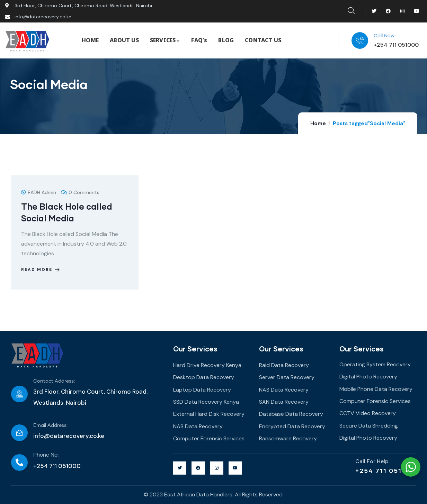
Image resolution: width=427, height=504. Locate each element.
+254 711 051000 (386, 470)
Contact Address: (54, 381)
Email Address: (50, 425)
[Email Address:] (19, 433)
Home (318, 123)
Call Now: (385, 36)
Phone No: (46, 455)
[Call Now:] (360, 40)
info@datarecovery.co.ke (69, 436)
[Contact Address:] (19, 394)
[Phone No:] (19, 462)
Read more (41, 269)
